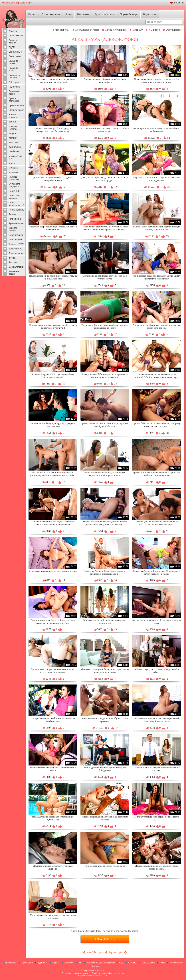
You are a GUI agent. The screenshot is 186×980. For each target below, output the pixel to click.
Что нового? (62, 30)
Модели (55, 963)
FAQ (121, 963)
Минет (12, 163)
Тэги (79, 963)
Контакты (132, 963)
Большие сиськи (13, 62)
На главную (11, 963)
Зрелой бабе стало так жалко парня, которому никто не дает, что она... (157, 425)
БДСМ (12, 47)
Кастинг (13, 138)
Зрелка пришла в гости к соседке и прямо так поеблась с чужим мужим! (157, 474)
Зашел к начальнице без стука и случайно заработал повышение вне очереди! (53, 523)
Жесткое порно (16, 110)
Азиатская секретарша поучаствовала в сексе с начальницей (53, 228)
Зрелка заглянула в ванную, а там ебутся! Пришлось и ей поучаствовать (105, 474)
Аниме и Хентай (13, 41)
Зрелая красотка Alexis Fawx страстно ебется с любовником (157, 130)
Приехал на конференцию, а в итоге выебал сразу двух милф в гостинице (157, 81)
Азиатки (13, 31)
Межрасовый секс (15, 157)
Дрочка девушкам (14, 100)
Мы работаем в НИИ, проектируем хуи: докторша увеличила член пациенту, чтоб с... (53, 474)
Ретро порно (15, 219)
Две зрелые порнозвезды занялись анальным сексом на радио (105, 179)
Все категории (16, 267)
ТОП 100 (138, 30)
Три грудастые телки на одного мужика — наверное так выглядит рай (53, 81)
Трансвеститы (16, 253)
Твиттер (95, 966)
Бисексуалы (15, 56)
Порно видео (27, 963)
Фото (69, 14)
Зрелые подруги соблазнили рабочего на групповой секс (105, 81)
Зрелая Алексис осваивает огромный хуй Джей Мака (53, 818)
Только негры (15, 249)
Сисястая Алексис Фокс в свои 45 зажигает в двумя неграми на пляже (157, 572)
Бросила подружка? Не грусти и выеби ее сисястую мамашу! (53, 376)
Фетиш (12, 258)
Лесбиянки (14, 152)
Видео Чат (150, 14)
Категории (68, 963)
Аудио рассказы (104, 14)
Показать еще (105, 939)
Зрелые (13, 122)
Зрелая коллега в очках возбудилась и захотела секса (157, 621)
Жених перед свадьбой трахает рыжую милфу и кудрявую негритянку (157, 277)
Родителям (42, 963)
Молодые (13, 168)
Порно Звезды (129, 14)
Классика (13, 142)
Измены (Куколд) (13, 128)
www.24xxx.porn (95, 952)
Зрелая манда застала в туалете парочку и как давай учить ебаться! (105, 425)
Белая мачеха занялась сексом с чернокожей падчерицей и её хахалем (157, 720)
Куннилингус (15, 147)
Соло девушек (16, 235)
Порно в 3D (15, 191)
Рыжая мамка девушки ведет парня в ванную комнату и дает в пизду (157, 228)
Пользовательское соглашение (100, 963)
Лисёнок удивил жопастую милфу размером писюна (105, 818)
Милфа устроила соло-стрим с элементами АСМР (157, 818)
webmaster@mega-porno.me (111, 973)
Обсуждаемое (174, 30)
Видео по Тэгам (14, 273)
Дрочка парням (16, 106)
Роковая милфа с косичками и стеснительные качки (53, 769)
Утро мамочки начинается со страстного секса (53, 571)
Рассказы (83, 14)
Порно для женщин (14, 197)
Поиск (162, 963)
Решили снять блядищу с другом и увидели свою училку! (53, 425)
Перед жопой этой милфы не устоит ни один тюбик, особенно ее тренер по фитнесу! (105, 228)
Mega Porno (89, 971)
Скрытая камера (13, 229)
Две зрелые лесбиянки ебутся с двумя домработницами (53, 179)
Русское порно (16, 223)
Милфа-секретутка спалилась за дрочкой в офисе (157, 671)
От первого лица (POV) (15, 185)
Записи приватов (13, 116)
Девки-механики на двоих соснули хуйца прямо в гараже (157, 867)
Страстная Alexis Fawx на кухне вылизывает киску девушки (157, 179)
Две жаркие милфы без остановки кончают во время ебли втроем (157, 327)
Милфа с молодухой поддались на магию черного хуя (105, 621)
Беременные (15, 52)
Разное (12, 214)
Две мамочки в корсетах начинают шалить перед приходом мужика (53, 671)
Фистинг (13, 262)
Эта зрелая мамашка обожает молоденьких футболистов (53, 720)
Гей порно (14, 82)
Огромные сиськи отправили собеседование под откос (157, 769)
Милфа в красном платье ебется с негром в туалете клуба (105, 277)
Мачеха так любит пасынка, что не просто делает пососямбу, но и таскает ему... (105, 523)
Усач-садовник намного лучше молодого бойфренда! (105, 769)
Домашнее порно (14, 93)
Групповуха (14, 87)
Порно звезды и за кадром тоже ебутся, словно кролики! (105, 720)
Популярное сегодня (87, 30)
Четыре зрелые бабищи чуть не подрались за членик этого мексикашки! (105, 376)
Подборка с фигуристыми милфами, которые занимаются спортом (105, 327)
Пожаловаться (176, 963)
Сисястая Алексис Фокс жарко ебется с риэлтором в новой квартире (105, 572)
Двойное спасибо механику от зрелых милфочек (53, 867)
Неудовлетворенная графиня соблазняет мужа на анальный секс (53, 277)
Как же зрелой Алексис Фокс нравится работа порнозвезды (105, 130)
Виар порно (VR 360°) (15, 76)
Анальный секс (16, 36)
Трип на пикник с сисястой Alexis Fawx (105, 866)
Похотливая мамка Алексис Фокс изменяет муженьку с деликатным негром (53, 621)
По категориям (51, 14)
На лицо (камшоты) (14, 178)
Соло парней (15, 240)
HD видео (154, 30)
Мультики (13, 172)
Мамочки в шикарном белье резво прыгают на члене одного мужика (105, 671)
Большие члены (13, 69)
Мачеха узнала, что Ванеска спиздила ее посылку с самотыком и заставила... (157, 523)
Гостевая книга (148, 963)
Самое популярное (116, 30)
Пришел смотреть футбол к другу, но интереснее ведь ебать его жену (53, 130)
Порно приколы (17, 210)
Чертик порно (116, 952)
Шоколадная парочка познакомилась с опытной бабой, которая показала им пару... (157, 376)
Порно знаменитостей (16, 204)
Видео (32, 14)
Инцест (12, 133)
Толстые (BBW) (16, 244)
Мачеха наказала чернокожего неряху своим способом (53, 916)
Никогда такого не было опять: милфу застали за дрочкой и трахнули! (53, 327)
